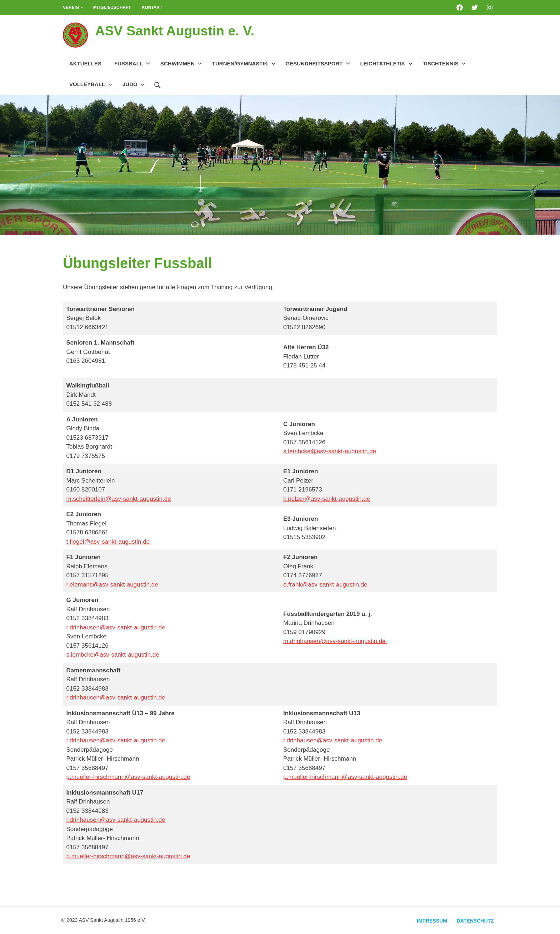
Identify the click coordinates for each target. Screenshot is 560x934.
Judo (134, 84)
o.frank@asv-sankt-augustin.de (325, 585)
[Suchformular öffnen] (157, 84)
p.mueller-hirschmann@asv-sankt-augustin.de (128, 777)
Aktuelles (85, 63)
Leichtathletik (387, 63)
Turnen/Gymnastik (244, 63)
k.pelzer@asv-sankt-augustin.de (327, 499)
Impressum (431, 921)
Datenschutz (475, 921)
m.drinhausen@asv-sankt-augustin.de (335, 641)
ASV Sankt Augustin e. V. (176, 31)
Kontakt (152, 8)
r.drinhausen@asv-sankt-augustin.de (116, 627)
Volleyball (91, 84)
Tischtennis (444, 63)
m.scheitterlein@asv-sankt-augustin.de (119, 499)
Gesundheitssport (318, 63)
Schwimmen (181, 63)
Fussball (132, 63)
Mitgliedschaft (112, 8)
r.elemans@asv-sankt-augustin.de (112, 585)
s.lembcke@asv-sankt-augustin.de (330, 451)
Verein (73, 8)
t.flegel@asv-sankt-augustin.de (108, 542)
